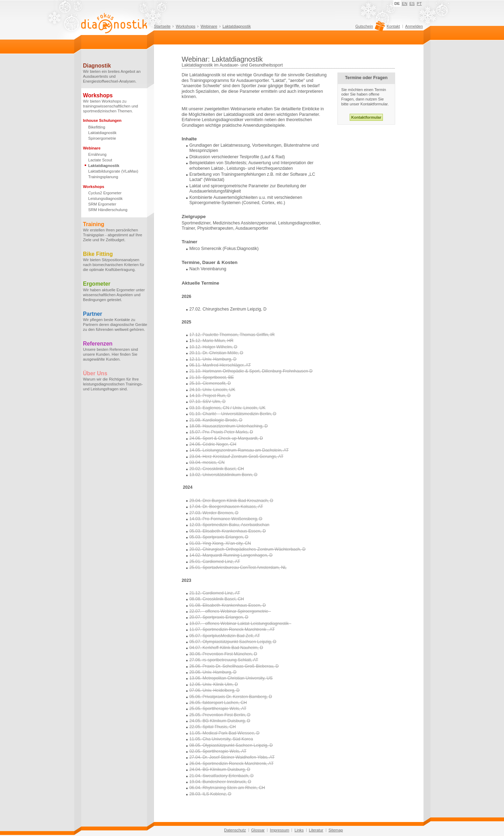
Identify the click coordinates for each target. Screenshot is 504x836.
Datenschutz (235, 830)
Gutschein (369, 28)
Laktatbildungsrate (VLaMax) (113, 171)
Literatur (316, 830)
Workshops (185, 26)
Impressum (279, 830)
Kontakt (393, 26)
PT (419, 4)
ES (412, 4)
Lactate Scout (100, 160)
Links (299, 830)
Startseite (162, 26)
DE (397, 4)
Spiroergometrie (102, 138)
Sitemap (336, 830)
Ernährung (97, 154)
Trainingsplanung (103, 177)
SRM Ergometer (102, 204)
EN (405, 4)
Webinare (209, 26)
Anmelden (414, 26)
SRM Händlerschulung (108, 210)
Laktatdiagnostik (237, 26)
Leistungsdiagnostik (105, 198)
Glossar (258, 830)
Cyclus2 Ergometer (105, 193)
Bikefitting (97, 127)
